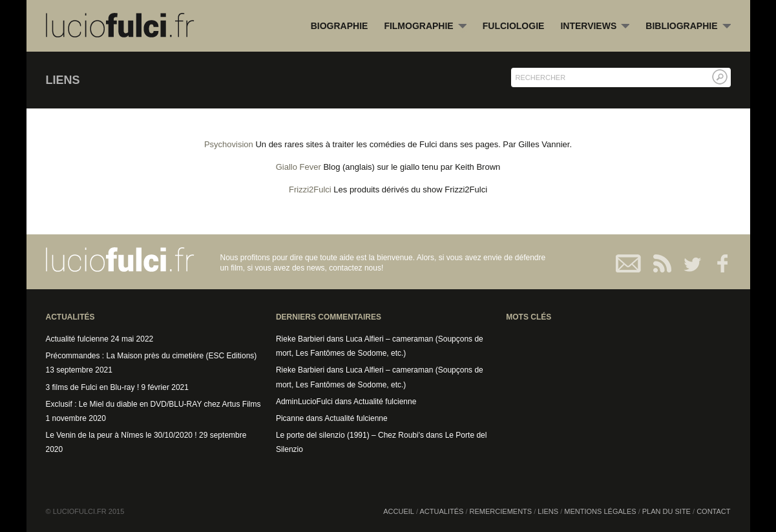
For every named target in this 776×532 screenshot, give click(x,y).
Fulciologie (514, 26)
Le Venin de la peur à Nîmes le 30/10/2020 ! (121, 435)
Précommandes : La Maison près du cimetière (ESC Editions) (152, 356)
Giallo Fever (299, 167)
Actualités (442, 511)
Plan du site (666, 511)
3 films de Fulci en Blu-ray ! (93, 387)
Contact (629, 263)
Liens (548, 511)
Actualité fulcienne (77, 339)
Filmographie (425, 26)
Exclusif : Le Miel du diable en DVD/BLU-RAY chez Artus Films (153, 404)
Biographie (340, 26)
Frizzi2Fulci (310, 189)
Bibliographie (688, 26)
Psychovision (229, 144)
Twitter (687, 263)
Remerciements (501, 511)
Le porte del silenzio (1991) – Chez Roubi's (350, 435)
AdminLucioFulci (304, 402)
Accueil (399, 511)
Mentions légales (600, 511)
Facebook (716, 263)
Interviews (595, 26)
